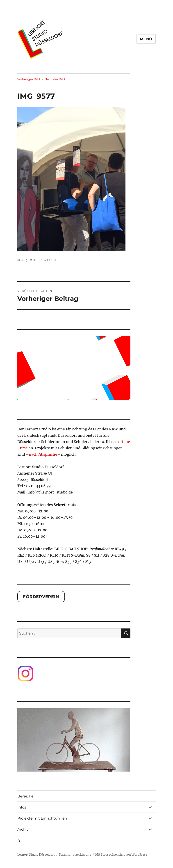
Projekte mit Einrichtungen (42, 818)
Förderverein (41, 597)
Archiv (23, 829)
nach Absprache (43, 454)
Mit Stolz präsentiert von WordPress (121, 855)
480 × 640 (51, 260)
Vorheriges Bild (29, 79)
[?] (19, 840)
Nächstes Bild (55, 79)
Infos (22, 807)
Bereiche (25, 796)
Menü (146, 39)
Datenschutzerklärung (75, 855)
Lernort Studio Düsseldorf (36, 855)
